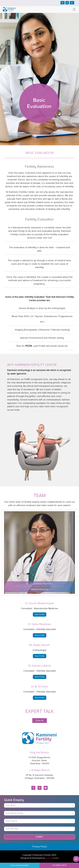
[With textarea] (39, 829)
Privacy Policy (40, 847)
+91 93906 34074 (59, 865)
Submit (39, 837)
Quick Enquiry (14, 800)
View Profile (40, 614)
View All (40, 721)
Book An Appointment (20, 865)
